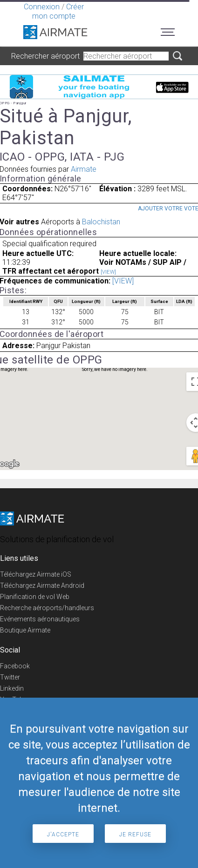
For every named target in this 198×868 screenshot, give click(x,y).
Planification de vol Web (35, 597)
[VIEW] (108, 272)
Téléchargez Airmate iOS (36, 574)
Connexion (42, 7)
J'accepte (63, 834)
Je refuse (135, 834)
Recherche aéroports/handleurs (47, 608)
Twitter (10, 677)
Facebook (15, 666)
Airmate (84, 169)
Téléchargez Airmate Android (42, 585)
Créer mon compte (58, 11)
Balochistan (101, 222)
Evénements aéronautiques (40, 619)
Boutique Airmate (25, 630)
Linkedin (12, 688)
